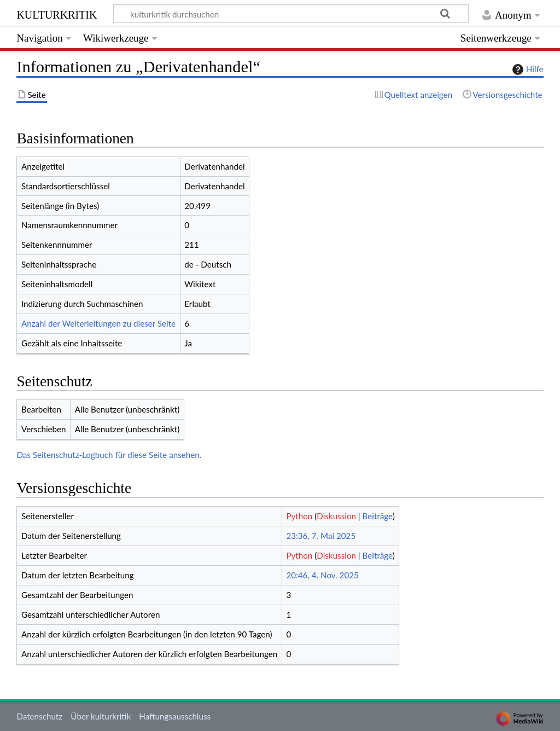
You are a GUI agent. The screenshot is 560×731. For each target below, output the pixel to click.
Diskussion (336, 516)
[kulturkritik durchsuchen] (291, 14)
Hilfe (527, 69)
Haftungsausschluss (175, 716)
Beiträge (378, 516)
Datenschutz (39, 716)
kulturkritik (57, 13)
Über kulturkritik (101, 716)
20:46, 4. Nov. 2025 (322, 575)
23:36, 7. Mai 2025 (321, 536)
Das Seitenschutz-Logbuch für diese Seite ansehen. (109, 455)
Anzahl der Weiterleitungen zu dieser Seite (98, 323)
